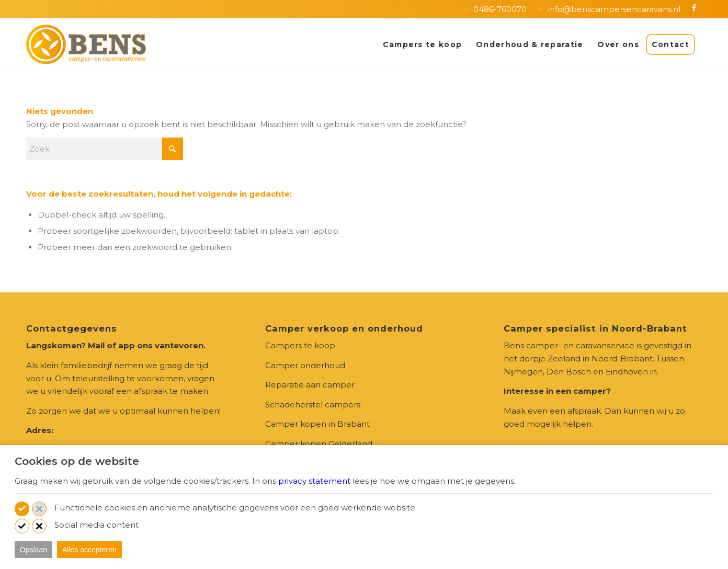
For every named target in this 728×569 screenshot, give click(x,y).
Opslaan (33, 550)
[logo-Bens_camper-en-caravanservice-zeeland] (86, 44)
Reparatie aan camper (310, 385)
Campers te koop (300, 345)
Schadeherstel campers (313, 405)
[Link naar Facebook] (694, 8)
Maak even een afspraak (552, 411)
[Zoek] (105, 149)
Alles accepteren (89, 550)
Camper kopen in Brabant (317, 424)
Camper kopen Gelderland (319, 444)
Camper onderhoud (305, 365)
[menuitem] (423, 44)
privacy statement (314, 481)
